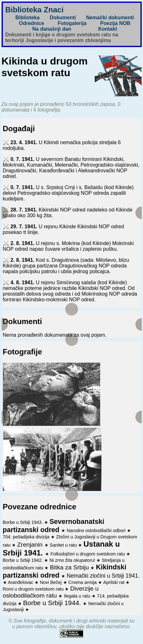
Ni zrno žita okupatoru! (73, 560)
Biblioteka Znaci (35, 10)
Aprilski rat (114, 582)
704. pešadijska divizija (27, 537)
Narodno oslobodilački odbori (97, 531)
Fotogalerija (72, 23)
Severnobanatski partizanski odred (54, 526)
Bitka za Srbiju (70, 567)
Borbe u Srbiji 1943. (23, 522)
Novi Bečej (52, 582)
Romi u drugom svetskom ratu (34, 589)
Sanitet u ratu (64, 545)
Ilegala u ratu (78, 596)
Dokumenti (63, 18)
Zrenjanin (31, 545)
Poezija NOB (115, 23)
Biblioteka (27, 18)
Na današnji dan (52, 29)
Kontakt (108, 29)
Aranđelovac (21, 582)
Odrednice (32, 23)
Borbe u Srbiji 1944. (53, 603)
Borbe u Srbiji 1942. (23, 560)
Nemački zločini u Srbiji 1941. (103, 576)
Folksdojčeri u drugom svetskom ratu (88, 554)
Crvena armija (83, 582)
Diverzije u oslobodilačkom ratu (51, 592)
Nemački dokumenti (110, 18)
